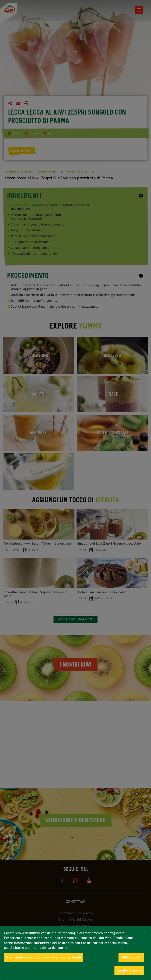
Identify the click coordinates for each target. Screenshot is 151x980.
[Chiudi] (145, 932)
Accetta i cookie (129, 970)
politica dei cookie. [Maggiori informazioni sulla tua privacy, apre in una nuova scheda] (54, 948)
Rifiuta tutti (131, 957)
